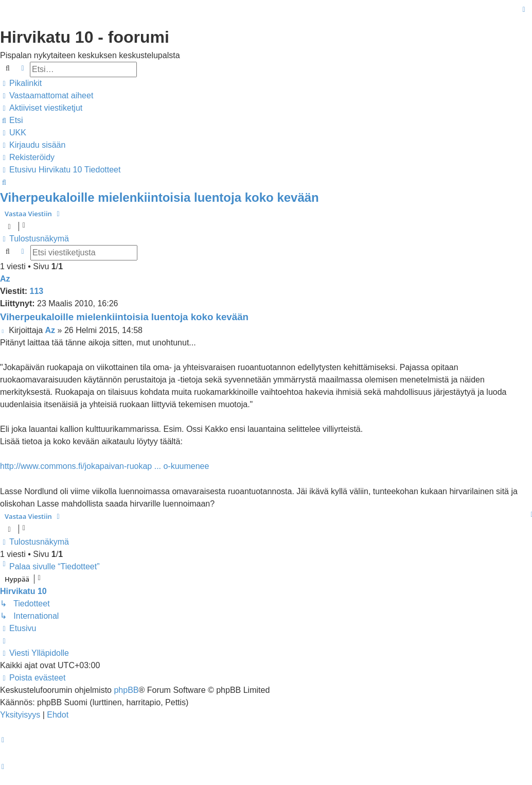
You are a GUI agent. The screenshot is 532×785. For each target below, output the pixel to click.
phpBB (126, 690)
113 (37, 291)
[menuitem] (47, 96)
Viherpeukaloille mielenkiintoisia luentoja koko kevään (159, 197)
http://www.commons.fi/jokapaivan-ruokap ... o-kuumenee (104, 466)
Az (5, 279)
